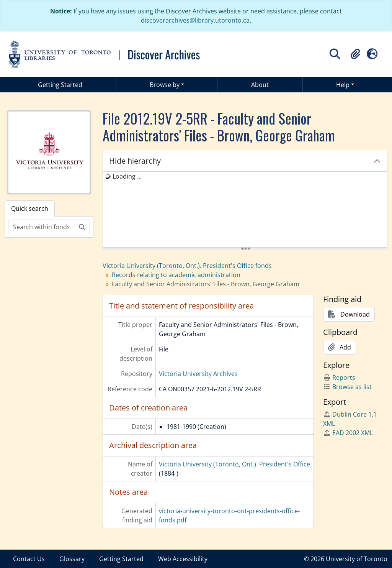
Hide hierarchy (135, 161)
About (260, 85)
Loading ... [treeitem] (127, 176)
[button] (355, 54)
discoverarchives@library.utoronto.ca (195, 20)
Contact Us (29, 559)
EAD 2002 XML (348, 433)
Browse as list (347, 387)
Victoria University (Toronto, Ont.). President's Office (234, 464)
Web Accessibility (183, 559)
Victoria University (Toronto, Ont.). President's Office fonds (187, 266)
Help (343, 85)
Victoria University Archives (198, 374)
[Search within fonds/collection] (41, 227)
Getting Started (60, 85)
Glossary (72, 559)
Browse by (165, 85)
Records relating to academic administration (176, 275)
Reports (339, 378)
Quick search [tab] (30, 208)
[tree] (245, 210)
